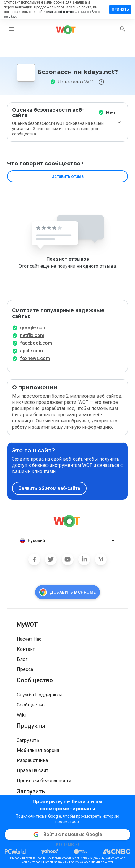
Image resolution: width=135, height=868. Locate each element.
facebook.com (36, 343)
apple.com (31, 351)
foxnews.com (35, 358)
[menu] (11, 29)
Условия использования (49, 862)
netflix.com (32, 335)
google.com (33, 328)
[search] (123, 29)
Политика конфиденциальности (91, 862)
